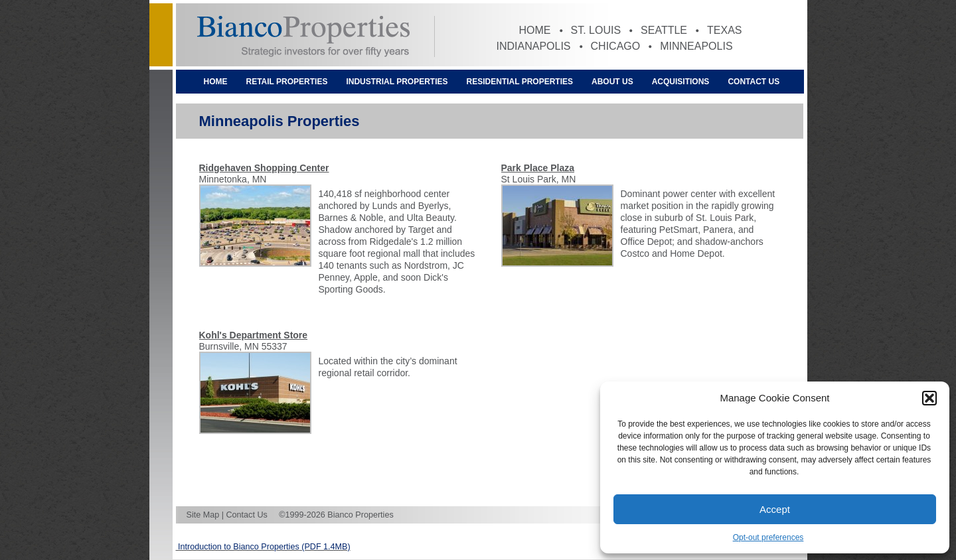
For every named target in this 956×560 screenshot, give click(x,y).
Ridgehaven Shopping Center (264, 168)
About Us (612, 82)
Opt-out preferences (768, 537)
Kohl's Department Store (254, 335)
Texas (724, 30)
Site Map (203, 515)
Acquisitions (681, 82)
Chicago (616, 46)
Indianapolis (534, 46)
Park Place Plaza (538, 168)
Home (535, 30)
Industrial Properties (397, 82)
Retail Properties (287, 82)
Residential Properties (520, 82)
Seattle (664, 30)
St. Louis (596, 30)
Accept (775, 509)
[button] (929, 398)
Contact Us (754, 82)
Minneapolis (696, 46)
